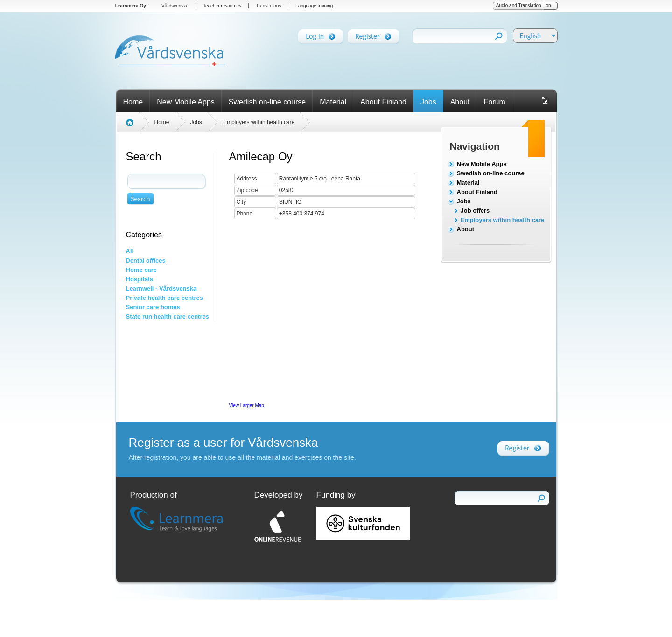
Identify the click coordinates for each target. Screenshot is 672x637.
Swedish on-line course (267, 102)
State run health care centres (168, 316)
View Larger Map (247, 405)
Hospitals (140, 279)
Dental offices (146, 260)
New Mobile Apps (186, 102)
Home (133, 102)
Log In (315, 35)
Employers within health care (503, 220)
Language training (314, 6)
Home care (141, 270)
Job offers (475, 211)
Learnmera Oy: (131, 6)
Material (333, 102)
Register (367, 35)
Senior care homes (153, 307)
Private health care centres (164, 298)
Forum (494, 102)
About (460, 102)
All (130, 251)
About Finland (383, 102)
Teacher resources (222, 6)
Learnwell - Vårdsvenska (161, 288)
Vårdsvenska (175, 6)
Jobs (428, 102)
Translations (268, 6)
